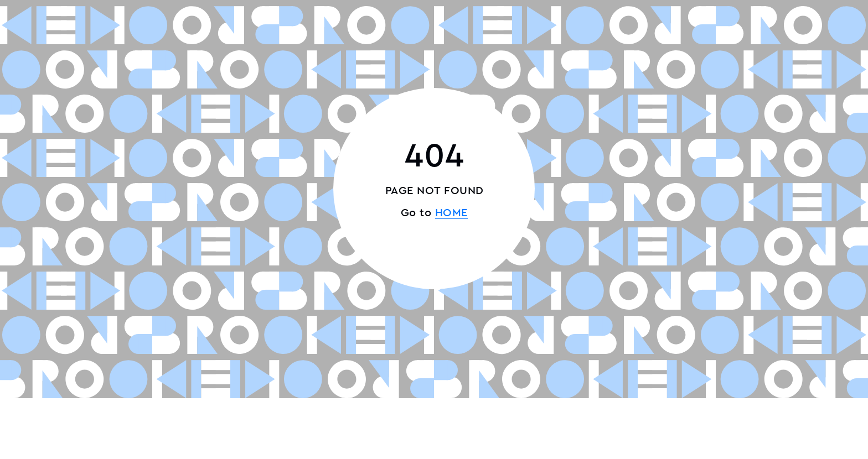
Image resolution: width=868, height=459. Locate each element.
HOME (451, 213)
